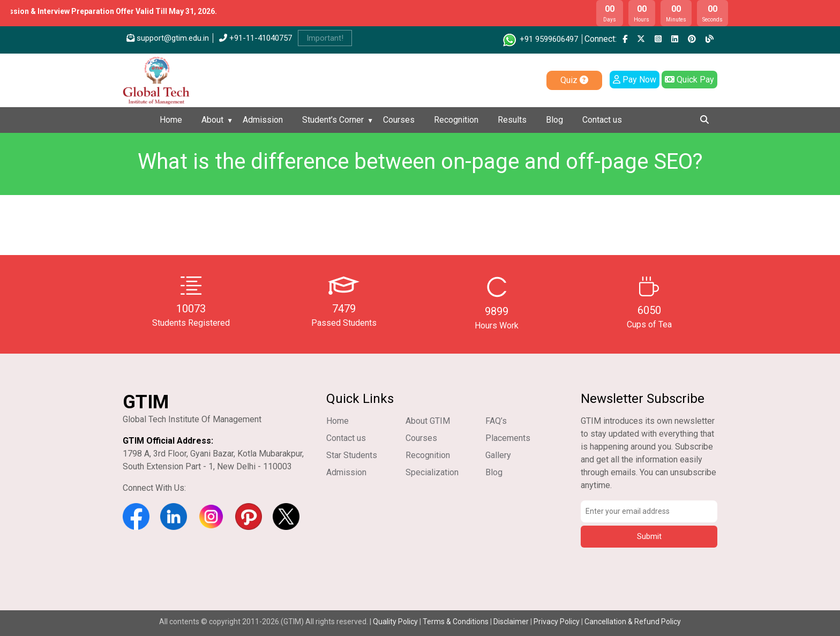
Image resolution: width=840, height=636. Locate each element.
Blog (554, 120)
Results (512, 120)
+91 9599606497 (540, 39)
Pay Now (635, 80)
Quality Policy (396, 622)
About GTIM (428, 421)
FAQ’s (496, 421)
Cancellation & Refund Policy (633, 622)
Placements (508, 438)
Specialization (432, 472)
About (212, 120)
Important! (325, 38)
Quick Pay (689, 80)
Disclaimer (511, 622)
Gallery (498, 455)
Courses (399, 120)
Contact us (602, 120)
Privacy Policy (557, 622)
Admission (263, 120)
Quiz (574, 80)
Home (171, 120)
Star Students (352, 455)
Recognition (456, 120)
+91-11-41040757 (256, 38)
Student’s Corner (333, 120)
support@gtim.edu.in (168, 38)
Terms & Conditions (456, 622)
